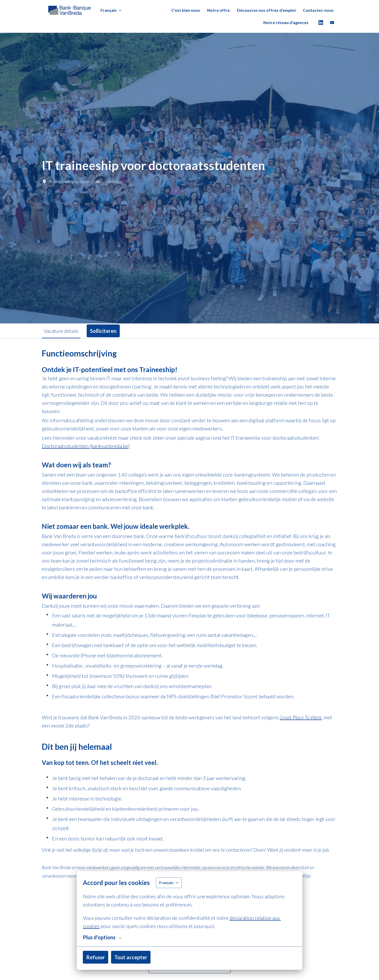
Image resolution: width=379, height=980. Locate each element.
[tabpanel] (189, 661)
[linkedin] (321, 23)
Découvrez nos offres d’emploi (266, 10)
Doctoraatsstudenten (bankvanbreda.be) (86, 446)
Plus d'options (102, 937)
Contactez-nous (318, 10)
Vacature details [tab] (61, 331)
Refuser (96, 957)
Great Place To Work (301, 717)
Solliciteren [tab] (103, 331)
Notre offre (218, 10)
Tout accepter (131, 957)
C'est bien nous (186, 10)
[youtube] (332, 23)
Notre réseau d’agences (286, 22)
